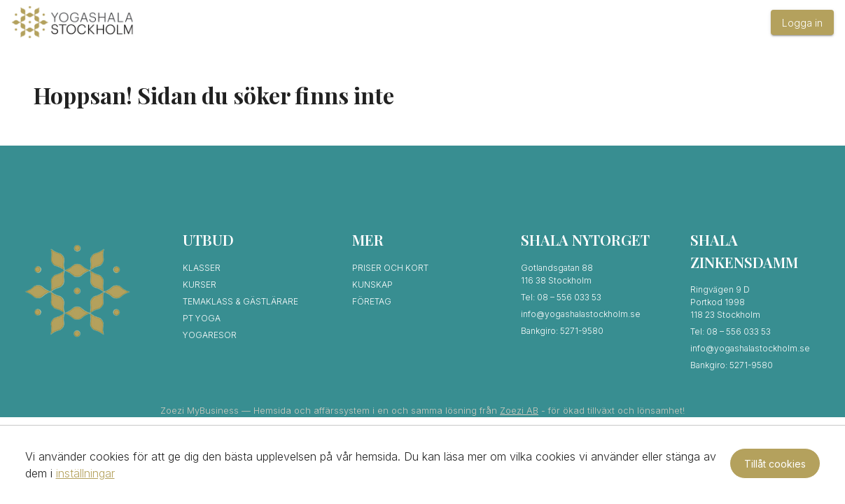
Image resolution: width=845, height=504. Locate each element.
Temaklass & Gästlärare (240, 301)
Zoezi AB (519, 411)
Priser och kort (390, 268)
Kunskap (372, 285)
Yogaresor (210, 335)
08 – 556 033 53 (569, 297)
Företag (372, 301)
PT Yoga (202, 318)
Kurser (200, 285)
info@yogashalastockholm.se (581, 314)
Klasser (202, 268)
